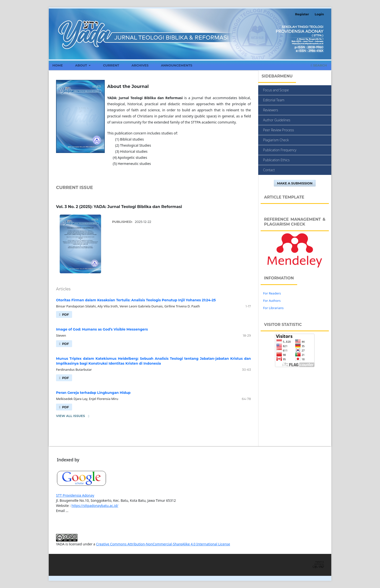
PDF (65, 314)
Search (319, 65)
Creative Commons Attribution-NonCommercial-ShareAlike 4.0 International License (163, 544)
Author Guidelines (277, 120)
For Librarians (273, 308)
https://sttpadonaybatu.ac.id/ (95, 506)
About (81, 65)
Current (111, 65)
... (67, 511)
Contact (269, 170)
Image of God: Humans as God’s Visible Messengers (102, 329)
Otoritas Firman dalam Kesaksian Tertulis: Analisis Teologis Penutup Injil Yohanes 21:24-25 (136, 300)
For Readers (272, 293)
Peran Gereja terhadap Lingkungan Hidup (93, 393)
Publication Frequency (280, 150)
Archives (140, 65)
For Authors (272, 301)
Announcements (176, 65)
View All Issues (71, 416)
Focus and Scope (276, 90)
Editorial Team (274, 100)
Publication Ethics (276, 160)
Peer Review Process (279, 130)
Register (302, 14)
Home (58, 65)
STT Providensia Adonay (75, 495)
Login (319, 14)
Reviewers (271, 110)
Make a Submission (295, 183)
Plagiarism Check (276, 140)
